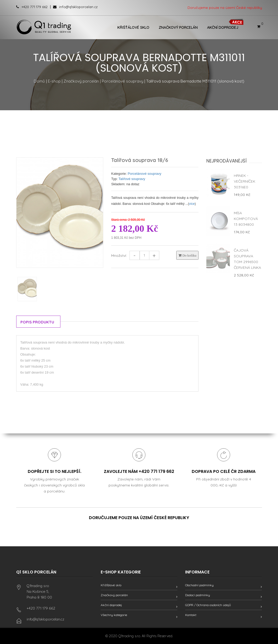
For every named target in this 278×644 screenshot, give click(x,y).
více (192, 204)
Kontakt (191, 615)
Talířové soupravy (132, 179)
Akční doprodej (223, 27)
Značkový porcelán (178, 27)
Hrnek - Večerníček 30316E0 (245, 181)
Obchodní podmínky (199, 585)
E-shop (54, 81)
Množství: (119, 256)
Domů (39, 81)
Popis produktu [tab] (37, 322)
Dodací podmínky (198, 595)
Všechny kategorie (114, 615)
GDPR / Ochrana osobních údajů (208, 605)
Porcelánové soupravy (123, 81)
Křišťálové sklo (133, 27)
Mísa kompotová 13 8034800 (246, 219)
